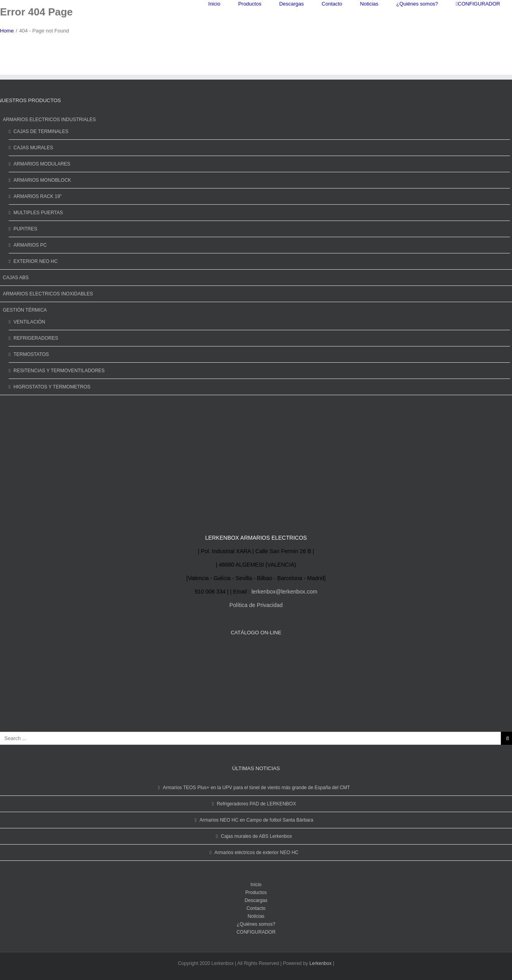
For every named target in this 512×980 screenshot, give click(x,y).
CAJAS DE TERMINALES (41, 131)
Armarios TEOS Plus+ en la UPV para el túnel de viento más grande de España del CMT (256, 788)
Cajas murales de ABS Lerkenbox (256, 836)
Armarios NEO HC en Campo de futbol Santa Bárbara (257, 820)
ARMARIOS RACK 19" (38, 196)
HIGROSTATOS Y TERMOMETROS (52, 387)
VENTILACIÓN (29, 322)
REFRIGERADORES (36, 338)
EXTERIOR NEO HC (35, 261)
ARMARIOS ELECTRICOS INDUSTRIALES (49, 120)
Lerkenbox (321, 963)
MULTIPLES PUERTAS (38, 213)
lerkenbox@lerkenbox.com (285, 592)
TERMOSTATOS (31, 354)
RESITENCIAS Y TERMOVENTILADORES (59, 371)
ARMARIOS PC (30, 245)
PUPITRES (25, 229)
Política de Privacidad (256, 605)
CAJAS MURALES (33, 148)
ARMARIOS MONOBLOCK (42, 180)
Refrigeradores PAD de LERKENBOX (256, 804)
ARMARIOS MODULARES (42, 164)
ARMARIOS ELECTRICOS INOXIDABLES (48, 294)
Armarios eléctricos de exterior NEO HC (256, 853)
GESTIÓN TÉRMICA (25, 310)
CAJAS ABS (16, 278)
